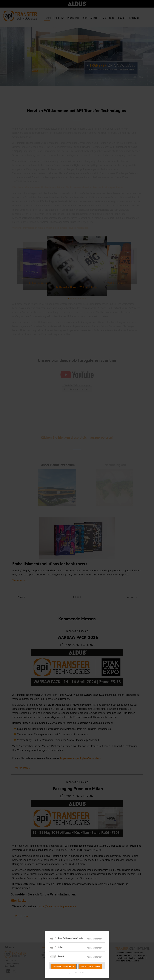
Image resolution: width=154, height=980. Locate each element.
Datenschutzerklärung (81, 973)
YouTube (61, 947)
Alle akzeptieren (90, 967)
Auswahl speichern (64, 967)
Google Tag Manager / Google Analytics (70, 938)
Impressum (71, 973)
